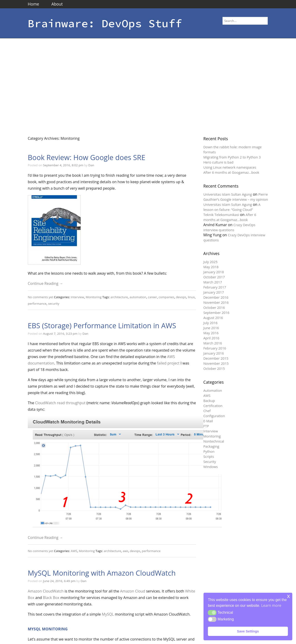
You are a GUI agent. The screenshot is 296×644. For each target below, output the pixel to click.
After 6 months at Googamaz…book (231, 172)
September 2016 (216, 313)
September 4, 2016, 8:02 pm (63, 165)
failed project (168, 363)
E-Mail (208, 421)
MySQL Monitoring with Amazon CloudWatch (102, 573)
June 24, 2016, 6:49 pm (59, 581)
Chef (207, 411)
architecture (119, 297)
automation (138, 297)
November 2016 (216, 302)
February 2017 (215, 287)
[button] (212, 613)
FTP (206, 426)
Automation (213, 390)
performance (37, 304)
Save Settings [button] (248, 631)
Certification (213, 406)
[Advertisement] (43, 84)
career (152, 297)
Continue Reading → (45, 283)
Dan (91, 165)
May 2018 (211, 267)
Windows (210, 467)
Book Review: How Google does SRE (86, 157)
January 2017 (214, 292)
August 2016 (213, 318)
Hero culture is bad (218, 162)
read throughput (71, 403)
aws (126, 551)
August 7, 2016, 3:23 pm (60, 334)
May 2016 (211, 333)
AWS (74, 551)
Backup (209, 401)
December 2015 (216, 358)
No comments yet (40, 297)
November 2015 (216, 363)
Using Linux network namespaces (230, 167)
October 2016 (214, 307)
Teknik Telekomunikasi (221, 215)
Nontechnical (214, 441)
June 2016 (211, 328)
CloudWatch (46, 403)
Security (210, 462)
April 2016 (211, 338)
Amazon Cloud (133, 591)
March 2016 (213, 343)
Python (209, 451)
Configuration (214, 416)
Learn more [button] (271, 605)
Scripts (209, 456)
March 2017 (213, 282)
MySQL (108, 614)
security (54, 304)
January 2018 (214, 272)
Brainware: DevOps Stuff (105, 23)
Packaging (211, 446)
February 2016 (215, 348)
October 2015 (214, 368)
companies (166, 297)
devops (181, 297)
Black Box (51, 598)
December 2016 (216, 297)
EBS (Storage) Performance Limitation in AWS (102, 325)
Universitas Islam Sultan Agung (228, 194)
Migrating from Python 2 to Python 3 (232, 157)
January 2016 (214, 353)
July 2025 (210, 262)
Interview (77, 297)
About (57, 4)
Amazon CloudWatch (46, 591)
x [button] (288, 596)
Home (33, 4)
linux (191, 297)
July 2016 (210, 323)
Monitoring (94, 297)
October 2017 (214, 277)
